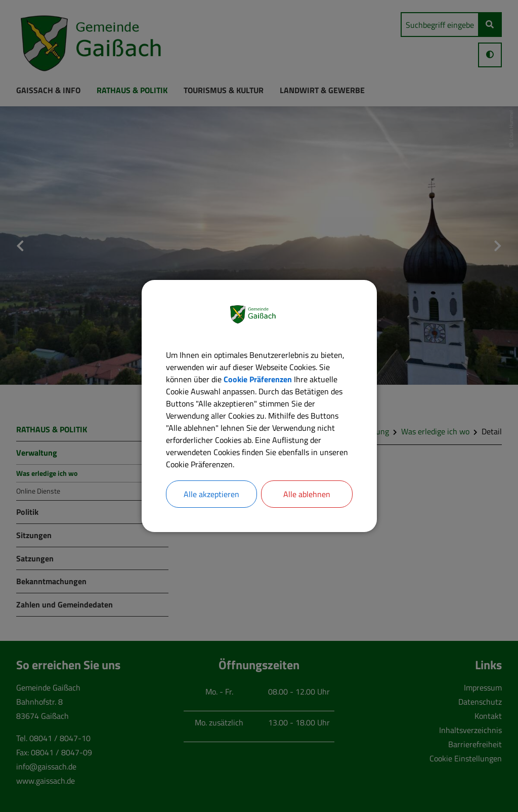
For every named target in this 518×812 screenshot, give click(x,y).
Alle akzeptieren (211, 494)
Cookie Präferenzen (258, 379)
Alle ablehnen (307, 494)
